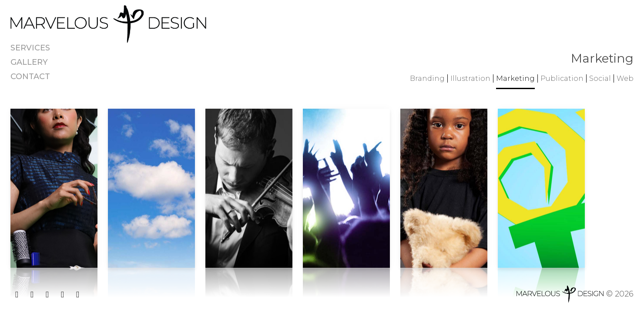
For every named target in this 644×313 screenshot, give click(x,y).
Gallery (29, 62)
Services (30, 48)
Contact (30, 77)
